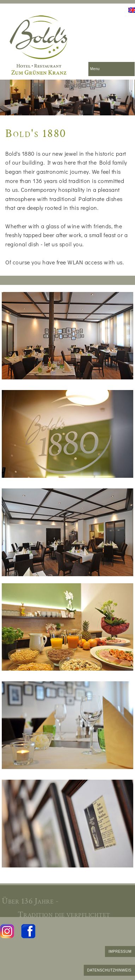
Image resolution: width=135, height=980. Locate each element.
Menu (95, 69)
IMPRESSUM (120, 952)
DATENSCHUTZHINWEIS (109, 970)
